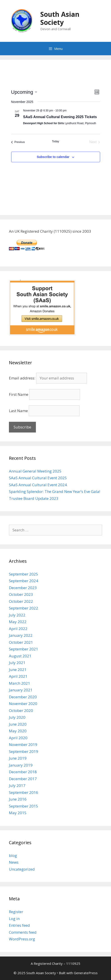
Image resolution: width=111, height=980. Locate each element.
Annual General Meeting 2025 (35, 471)
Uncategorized (22, 869)
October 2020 (21, 710)
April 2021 (18, 676)
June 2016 (18, 799)
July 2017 (17, 785)
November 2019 (23, 745)
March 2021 (20, 683)
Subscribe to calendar (53, 157)
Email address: (48, 378)
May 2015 (18, 813)
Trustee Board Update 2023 (34, 498)
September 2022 (24, 608)
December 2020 (23, 697)
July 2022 (17, 615)
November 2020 (23, 704)
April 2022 (18, 629)
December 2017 (23, 779)
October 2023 (21, 594)
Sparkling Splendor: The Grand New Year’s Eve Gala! (54, 491)
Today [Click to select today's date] (55, 141)
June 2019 (18, 758)
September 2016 (24, 792)
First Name (19, 394)
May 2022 (18, 622)
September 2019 (24, 751)
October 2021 (21, 642)
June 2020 (18, 724)
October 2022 (21, 601)
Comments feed (23, 932)
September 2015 (24, 806)
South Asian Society (60, 18)
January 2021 (21, 690)
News (14, 862)
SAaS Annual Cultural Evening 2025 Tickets (60, 117)
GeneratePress (86, 973)
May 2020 (18, 731)
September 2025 (24, 574)
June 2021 (18, 670)
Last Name (18, 411)
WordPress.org (22, 939)
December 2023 (23, 588)
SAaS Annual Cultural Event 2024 (38, 485)
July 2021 (17, 663)
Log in (14, 919)
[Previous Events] (18, 142)
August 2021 (20, 656)
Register (16, 912)
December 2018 (23, 772)
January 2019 (21, 765)
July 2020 (17, 717)
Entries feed (19, 925)
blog (13, 855)
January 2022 (21, 635)
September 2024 (24, 581)
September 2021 (24, 649)
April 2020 (18, 738)
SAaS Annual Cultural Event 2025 (38, 478)
